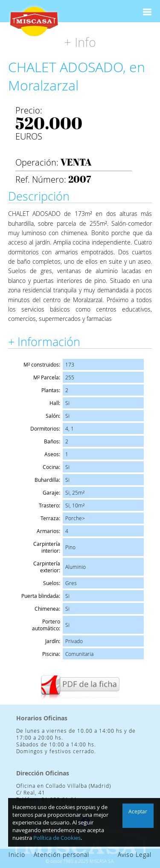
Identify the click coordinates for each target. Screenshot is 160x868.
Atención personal (61, 855)
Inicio (17, 855)
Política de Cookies (57, 838)
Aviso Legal (135, 855)
